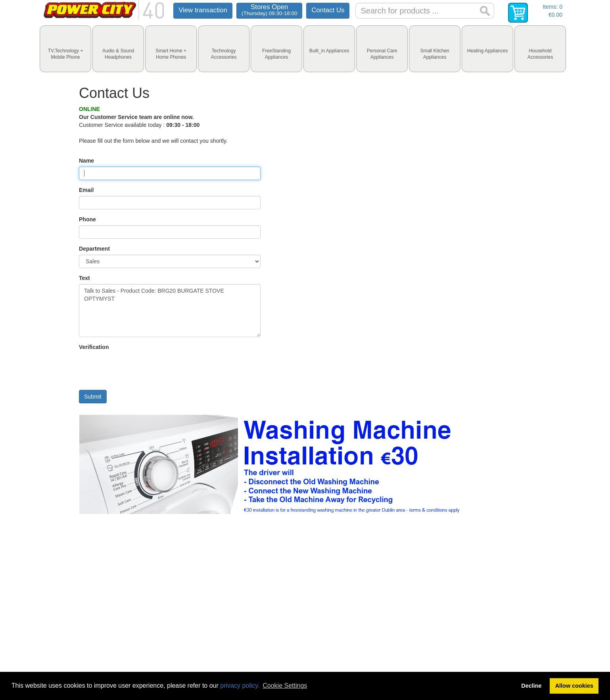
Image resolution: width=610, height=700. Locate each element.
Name (86, 161)
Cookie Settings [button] (285, 686)
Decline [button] (531, 686)
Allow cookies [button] (574, 686)
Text (84, 278)
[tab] (65, 49)
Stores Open (269, 10)
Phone (87, 219)
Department (94, 249)
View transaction (203, 10)
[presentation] (65, 49)
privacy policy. (240, 686)
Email (86, 190)
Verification (94, 347)
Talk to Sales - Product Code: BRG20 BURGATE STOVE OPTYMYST (170, 311)
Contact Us (328, 10)
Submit (93, 397)
